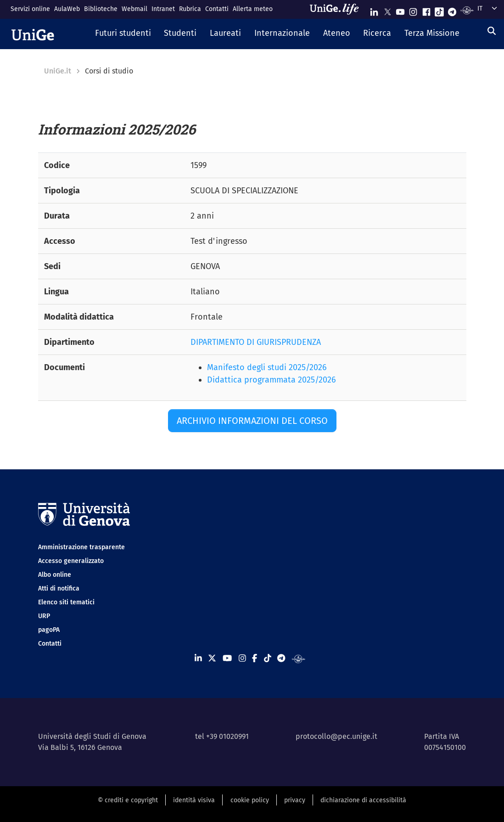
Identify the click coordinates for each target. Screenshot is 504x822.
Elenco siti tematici (66, 602)
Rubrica (190, 9)
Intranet (163, 9)
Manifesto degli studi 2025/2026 (267, 367)
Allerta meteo (253, 9)
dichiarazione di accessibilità (363, 800)
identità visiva (194, 800)
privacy (295, 800)
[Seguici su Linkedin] (374, 10)
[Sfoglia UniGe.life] (337, 9)
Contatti (217, 9)
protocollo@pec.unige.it (336, 736)
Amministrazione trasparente (81, 547)
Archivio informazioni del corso (252, 421)
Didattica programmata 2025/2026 (272, 380)
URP (44, 616)
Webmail (134, 9)
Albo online (55, 575)
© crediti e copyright (128, 800)
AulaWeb (67, 9)
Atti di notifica (59, 588)
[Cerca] (492, 31)
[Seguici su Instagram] (413, 10)
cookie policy (250, 800)
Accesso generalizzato (71, 561)
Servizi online (30, 9)
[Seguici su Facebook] (426, 10)
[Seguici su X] (387, 10)
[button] (123, 34)
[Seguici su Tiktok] (439, 10)
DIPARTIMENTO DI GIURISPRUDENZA (256, 342)
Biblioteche (101, 9)
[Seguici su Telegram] (452, 10)
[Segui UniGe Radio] (467, 10)
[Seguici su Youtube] (400, 10)
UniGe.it (58, 71)
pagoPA (49, 630)
